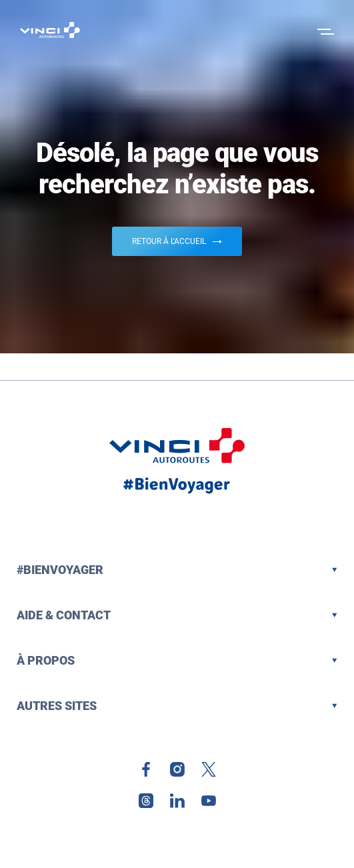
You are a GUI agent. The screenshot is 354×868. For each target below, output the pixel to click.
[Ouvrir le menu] (324, 30)
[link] (146, 769)
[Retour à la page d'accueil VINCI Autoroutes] (50, 30)
